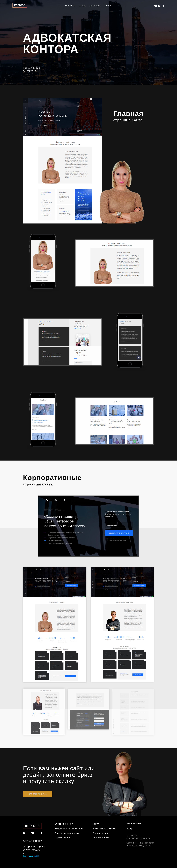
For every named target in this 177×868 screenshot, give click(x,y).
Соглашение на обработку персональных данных (140, 844)
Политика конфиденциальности (138, 837)
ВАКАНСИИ (95, 6)
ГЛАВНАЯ (70, 6)
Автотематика (63, 838)
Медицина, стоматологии (69, 828)
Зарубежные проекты (67, 833)
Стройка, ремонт (64, 824)
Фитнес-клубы (101, 838)
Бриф (129, 828)
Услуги (97, 824)
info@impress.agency (34, 847)
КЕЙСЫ (82, 6)
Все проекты (134, 824)
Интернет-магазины (104, 828)
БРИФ (108, 6)
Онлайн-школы (101, 833)
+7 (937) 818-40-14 (31, 852)
